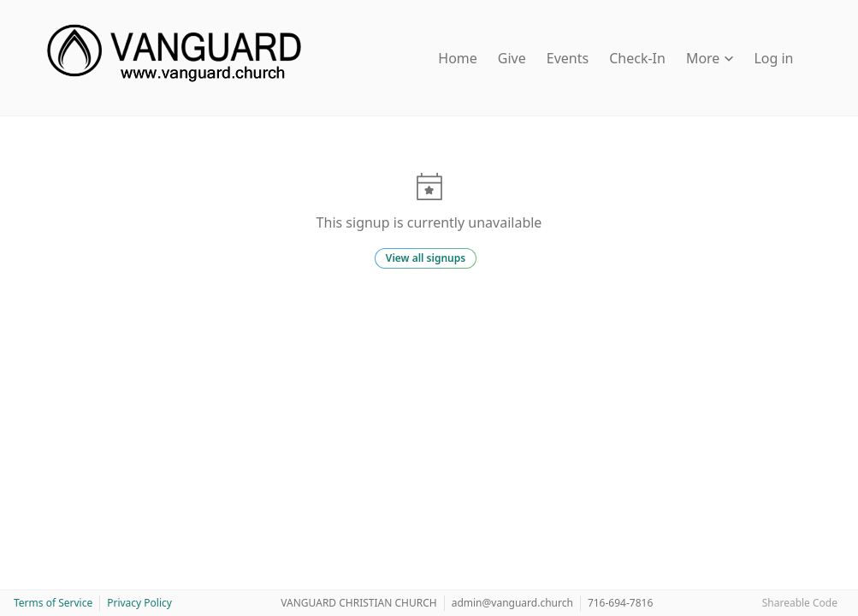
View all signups (426, 258)
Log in (773, 58)
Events (568, 58)
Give (512, 58)
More (710, 58)
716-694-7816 (620, 603)
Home (458, 58)
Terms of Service (53, 603)
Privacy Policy (139, 603)
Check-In (637, 58)
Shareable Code (800, 603)
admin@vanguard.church (512, 603)
